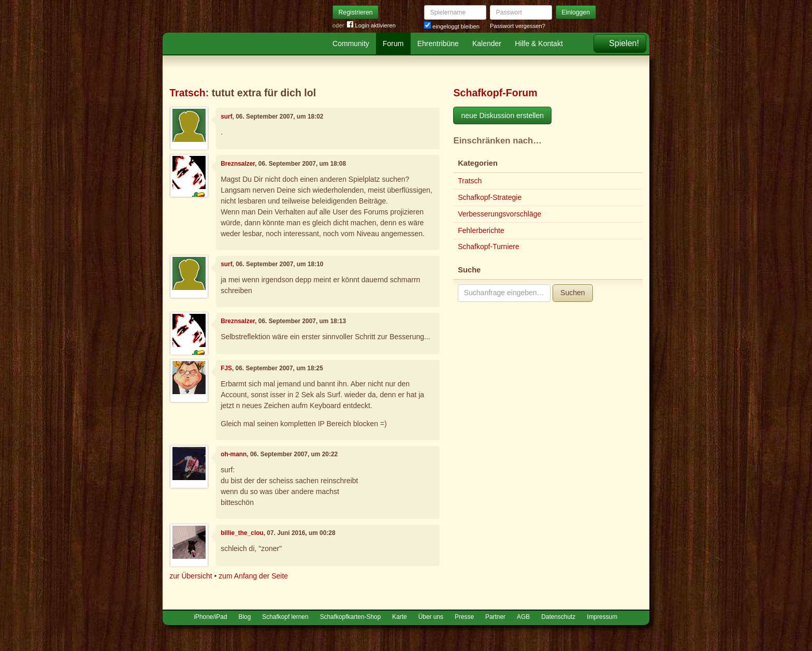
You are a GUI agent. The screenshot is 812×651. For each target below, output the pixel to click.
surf (226, 117)
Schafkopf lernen (285, 617)
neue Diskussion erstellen (502, 115)
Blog (245, 617)
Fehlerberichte (481, 230)
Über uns (431, 617)
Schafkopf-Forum (495, 93)
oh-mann (234, 454)
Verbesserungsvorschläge (499, 214)
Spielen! (624, 43)
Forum (393, 44)
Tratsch (187, 93)
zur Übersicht (191, 576)
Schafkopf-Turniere (489, 247)
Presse (464, 617)
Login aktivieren (371, 26)
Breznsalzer (238, 164)
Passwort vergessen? (518, 26)
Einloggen (576, 12)
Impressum (602, 617)
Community (351, 44)
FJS (226, 368)
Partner (495, 617)
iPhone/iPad (210, 617)
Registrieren (356, 12)
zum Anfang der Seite (253, 576)
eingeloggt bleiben (452, 26)
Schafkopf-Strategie (490, 197)
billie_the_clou (242, 533)
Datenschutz (558, 617)
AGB (523, 617)
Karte (399, 617)
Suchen (572, 293)
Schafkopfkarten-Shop (351, 617)
